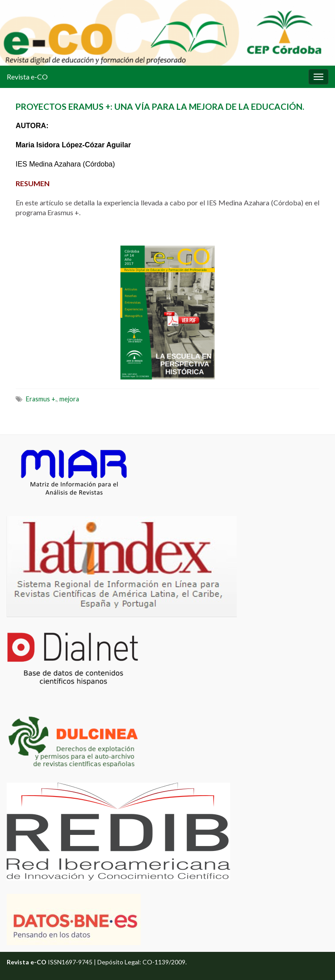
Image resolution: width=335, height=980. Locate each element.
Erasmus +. (41, 399)
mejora (69, 399)
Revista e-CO (27, 77)
